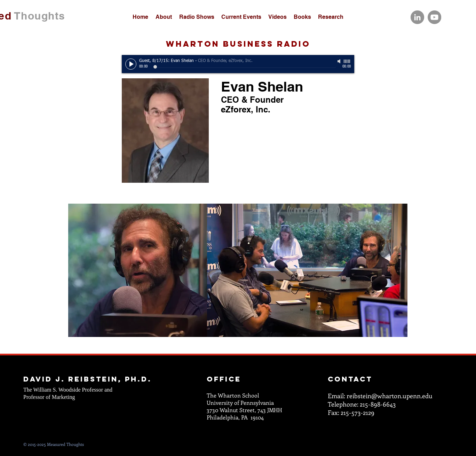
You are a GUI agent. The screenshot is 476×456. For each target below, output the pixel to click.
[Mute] (340, 61)
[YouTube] (434, 17)
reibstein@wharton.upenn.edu (390, 396)
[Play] (131, 64)
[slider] (347, 61)
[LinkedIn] (417, 17)
